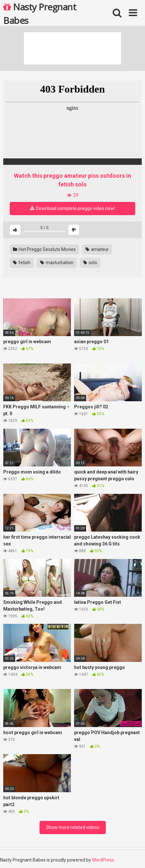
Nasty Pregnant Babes (40, 13)
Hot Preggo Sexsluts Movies (44, 249)
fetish (22, 263)
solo (90, 263)
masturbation (57, 263)
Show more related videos (73, 827)
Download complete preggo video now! (72, 208)
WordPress (103, 860)
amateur (97, 249)
